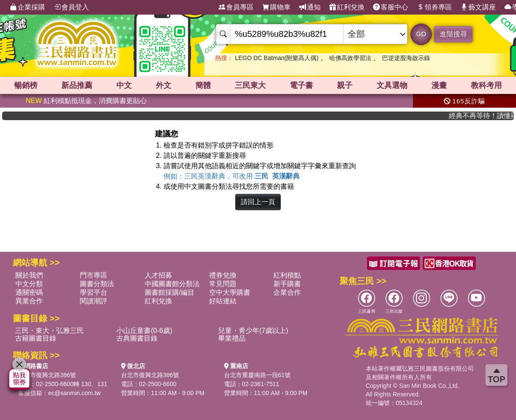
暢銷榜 (26, 85)
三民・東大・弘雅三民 (49, 331)
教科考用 (486, 85)
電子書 (301, 85)
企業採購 (27, 7)
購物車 (276, 7)
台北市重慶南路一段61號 (258, 375)
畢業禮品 (232, 338)
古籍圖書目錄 (36, 338)
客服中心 (391, 7)
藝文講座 (478, 7)
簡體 (203, 85)
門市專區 (94, 275)
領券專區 (434, 7)
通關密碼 (29, 292)
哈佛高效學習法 (350, 58)
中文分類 (29, 284)
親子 (345, 85)
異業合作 (29, 301)
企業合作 (287, 292)
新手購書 (287, 284)
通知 (310, 7)
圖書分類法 (97, 284)
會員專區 (236, 7)
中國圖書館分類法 (172, 284)
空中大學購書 (230, 292)
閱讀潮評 (94, 301)
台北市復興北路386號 (47, 375)
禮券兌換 (223, 275)
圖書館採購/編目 (170, 292)
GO (421, 34)
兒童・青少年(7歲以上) (253, 331)
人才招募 (158, 275)
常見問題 (223, 284)
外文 (164, 85)
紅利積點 (287, 275)
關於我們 (29, 275)
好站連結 (223, 301)
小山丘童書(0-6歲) (144, 331)
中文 (124, 85)
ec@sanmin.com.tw (74, 393)
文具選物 (392, 85)
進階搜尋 (453, 34)
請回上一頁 (258, 202)
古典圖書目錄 (137, 338)
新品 (77, 85)
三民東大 (250, 85)
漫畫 (439, 85)
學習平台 (94, 292)
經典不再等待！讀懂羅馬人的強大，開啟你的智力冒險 (487, 116)
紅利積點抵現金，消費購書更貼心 (86, 101)
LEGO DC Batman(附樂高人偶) (276, 58)
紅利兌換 (347, 7)
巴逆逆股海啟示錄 (406, 58)
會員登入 (71, 7)
